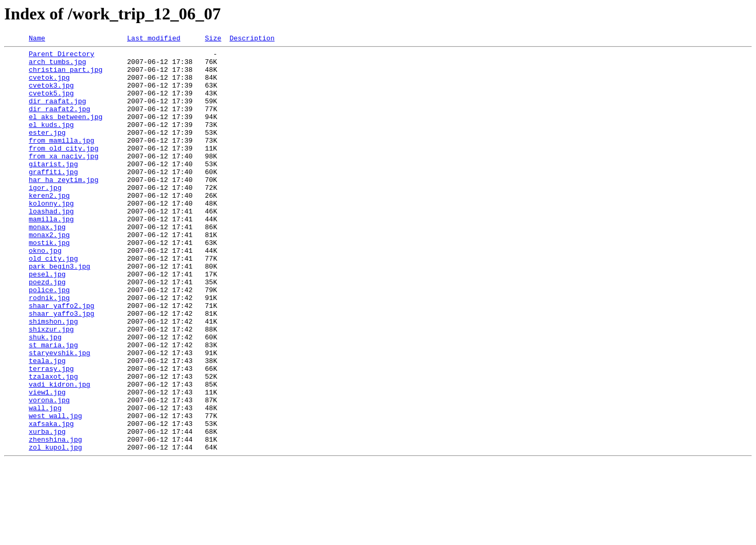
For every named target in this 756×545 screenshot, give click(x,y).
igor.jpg (45, 217)
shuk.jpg (45, 397)
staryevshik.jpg (60, 415)
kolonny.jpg (51, 236)
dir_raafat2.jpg (60, 123)
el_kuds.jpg (51, 142)
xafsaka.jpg (51, 500)
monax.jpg (47, 264)
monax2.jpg (49, 274)
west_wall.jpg (55, 491)
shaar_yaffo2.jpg (62, 359)
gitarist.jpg (54, 189)
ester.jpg (47, 151)
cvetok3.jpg (51, 94)
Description (252, 39)
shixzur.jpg (51, 387)
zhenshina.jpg (55, 519)
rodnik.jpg (49, 349)
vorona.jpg (49, 472)
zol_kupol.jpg (55, 529)
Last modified (154, 39)
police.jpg (49, 340)
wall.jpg (45, 482)
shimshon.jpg (54, 378)
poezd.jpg (47, 330)
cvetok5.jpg (51, 104)
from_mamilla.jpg (62, 161)
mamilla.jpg (51, 255)
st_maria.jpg (54, 406)
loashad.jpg (51, 245)
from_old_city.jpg (64, 170)
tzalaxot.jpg (54, 444)
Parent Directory (62, 57)
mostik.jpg (49, 283)
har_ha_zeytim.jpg (64, 208)
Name (37, 39)
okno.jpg (45, 293)
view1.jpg (47, 463)
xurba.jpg (47, 510)
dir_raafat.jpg (57, 113)
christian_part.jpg (66, 76)
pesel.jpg (47, 321)
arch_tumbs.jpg (57, 66)
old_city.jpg (54, 302)
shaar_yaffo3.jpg (62, 368)
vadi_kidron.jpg (60, 453)
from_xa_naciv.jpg (64, 179)
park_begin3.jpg (60, 312)
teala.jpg (47, 425)
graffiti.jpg (54, 198)
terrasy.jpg (51, 434)
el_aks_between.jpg (66, 132)
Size (213, 39)
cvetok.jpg (49, 85)
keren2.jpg (49, 227)
